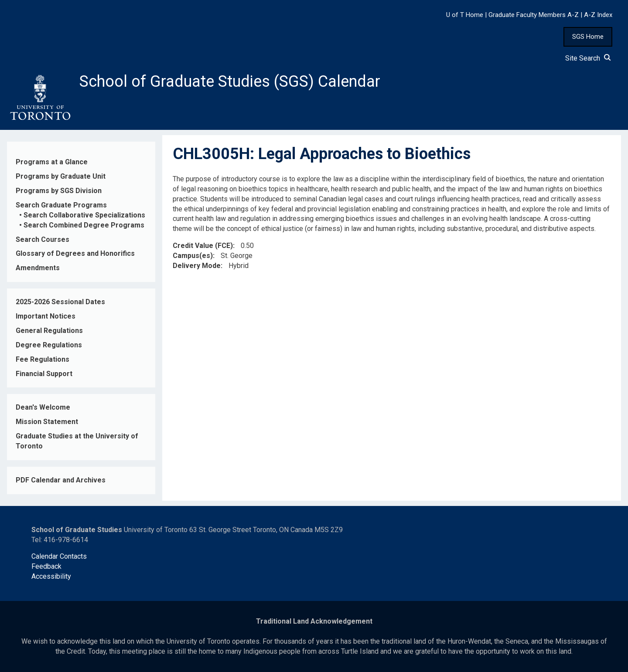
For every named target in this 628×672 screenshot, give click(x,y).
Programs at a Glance (52, 162)
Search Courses (43, 239)
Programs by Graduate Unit (61, 176)
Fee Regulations (43, 359)
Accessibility (51, 576)
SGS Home (588, 37)
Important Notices (46, 316)
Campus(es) (193, 256)
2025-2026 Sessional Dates (60, 302)
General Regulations (49, 331)
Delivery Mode (197, 266)
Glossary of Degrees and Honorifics (75, 253)
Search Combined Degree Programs (84, 225)
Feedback (46, 566)
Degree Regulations (49, 345)
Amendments (38, 268)
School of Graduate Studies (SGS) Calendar (230, 81)
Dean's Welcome (43, 407)
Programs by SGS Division (59, 191)
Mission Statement (47, 422)
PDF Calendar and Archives (61, 480)
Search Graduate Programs (61, 205)
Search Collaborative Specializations (84, 215)
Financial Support (44, 374)
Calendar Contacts (59, 556)
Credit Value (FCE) (203, 246)
